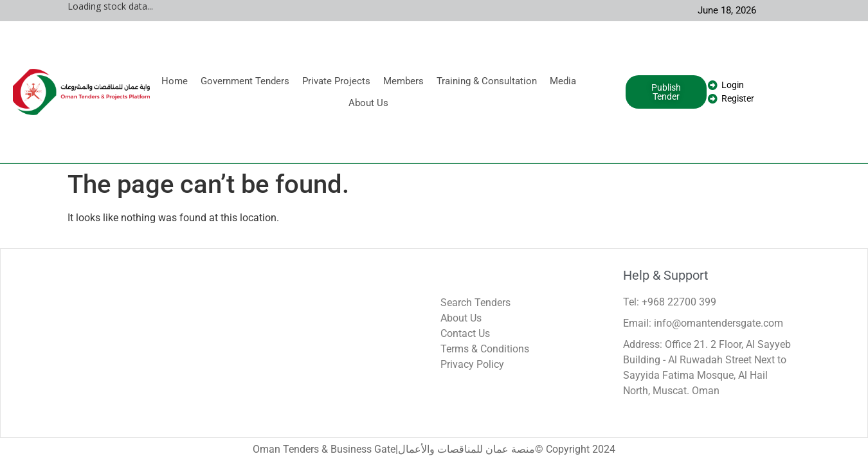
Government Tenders (245, 81)
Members (403, 81)
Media (563, 81)
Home (175, 81)
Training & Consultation (487, 81)
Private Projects (336, 81)
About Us (368, 103)
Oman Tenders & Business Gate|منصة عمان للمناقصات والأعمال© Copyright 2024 (434, 449)
